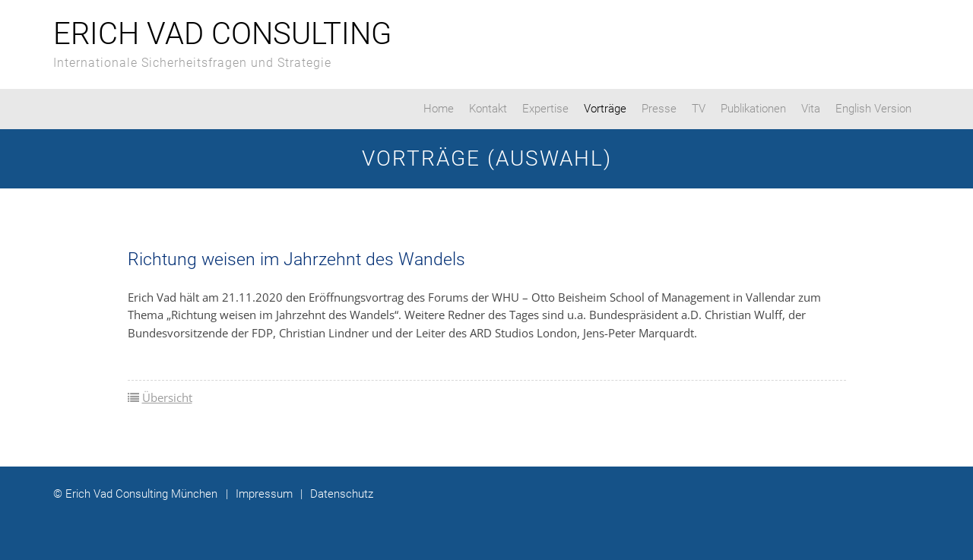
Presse (659, 109)
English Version (873, 109)
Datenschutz (337, 494)
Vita (811, 109)
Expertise (545, 109)
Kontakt (488, 109)
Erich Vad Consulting (222, 34)
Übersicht (167, 397)
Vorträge (605, 109)
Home (439, 109)
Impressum (259, 494)
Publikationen (753, 109)
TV (699, 109)
